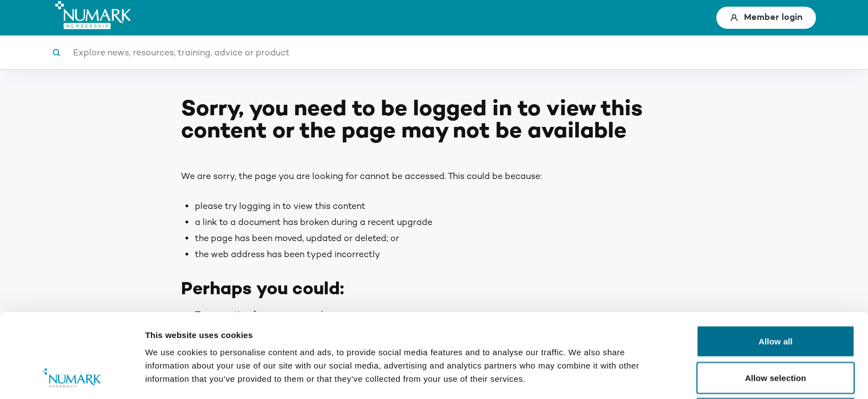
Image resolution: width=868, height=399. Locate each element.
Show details (581, 377)
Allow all (776, 262)
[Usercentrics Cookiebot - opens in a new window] (72, 377)
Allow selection (776, 299)
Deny (775, 335)
